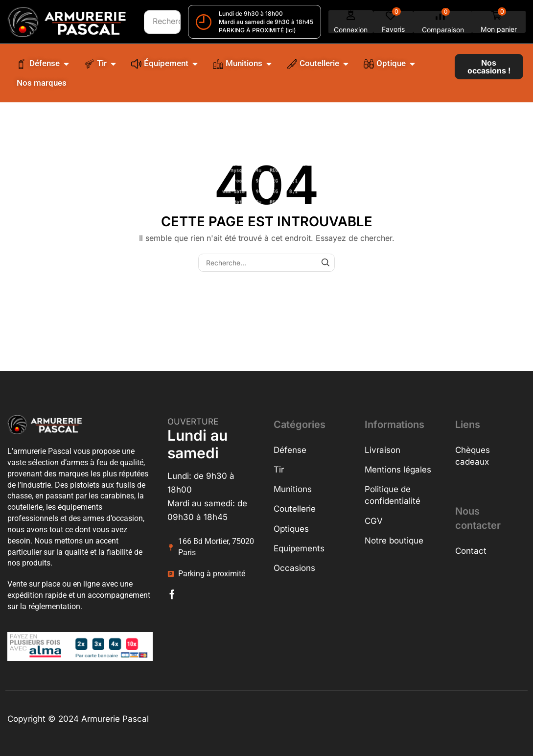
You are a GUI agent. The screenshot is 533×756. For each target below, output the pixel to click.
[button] (351, 22)
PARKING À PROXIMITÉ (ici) (257, 30)
